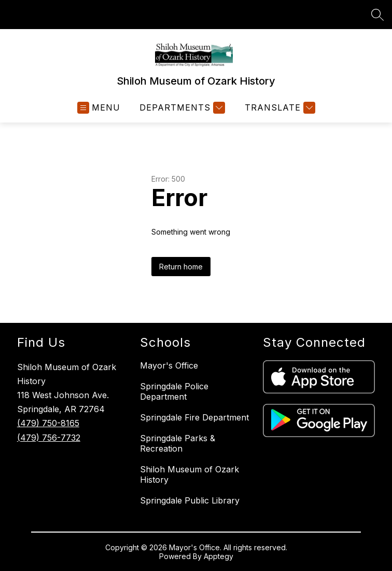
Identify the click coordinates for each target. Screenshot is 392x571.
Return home (181, 267)
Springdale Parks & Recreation (178, 443)
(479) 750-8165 (48, 423)
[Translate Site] (279, 108)
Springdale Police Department (174, 391)
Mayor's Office (169, 365)
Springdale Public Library (190, 500)
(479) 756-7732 (49, 438)
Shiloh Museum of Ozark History (190, 474)
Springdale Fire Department (194, 417)
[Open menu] (99, 108)
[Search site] (377, 15)
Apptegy (219, 556)
